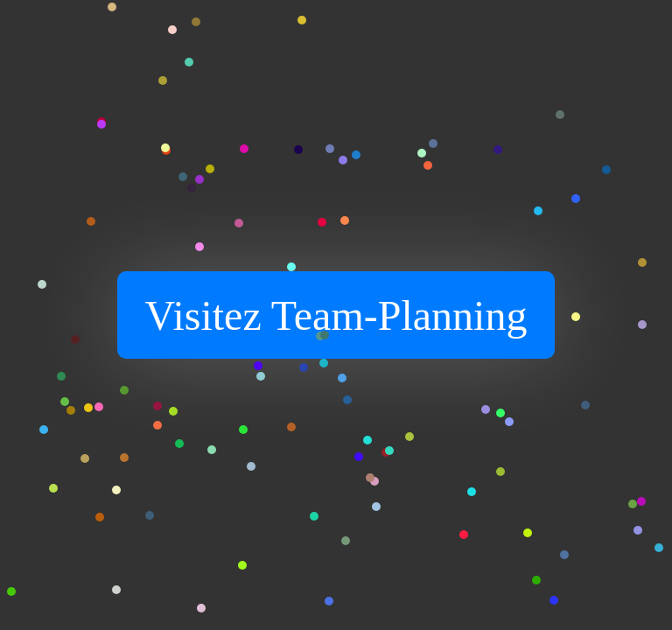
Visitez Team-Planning (336, 315)
